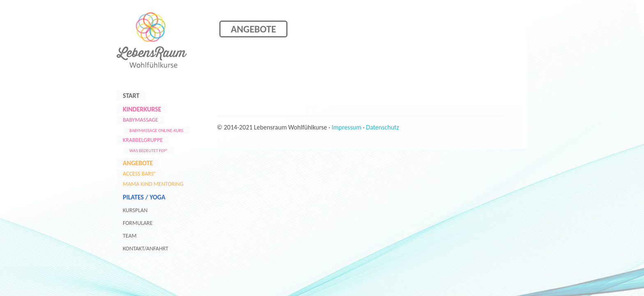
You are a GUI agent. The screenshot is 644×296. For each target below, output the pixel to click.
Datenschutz (382, 127)
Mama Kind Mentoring (153, 184)
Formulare (138, 223)
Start (131, 96)
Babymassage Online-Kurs (156, 131)
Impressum (347, 127)
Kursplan (135, 210)
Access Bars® (140, 174)
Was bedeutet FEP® (149, 151)
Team (130, 236)
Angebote (138, 163)
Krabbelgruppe (143, 140)
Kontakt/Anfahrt (146, 249)
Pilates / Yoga (144, 197)
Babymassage (140, 120)
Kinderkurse (142, 109)
